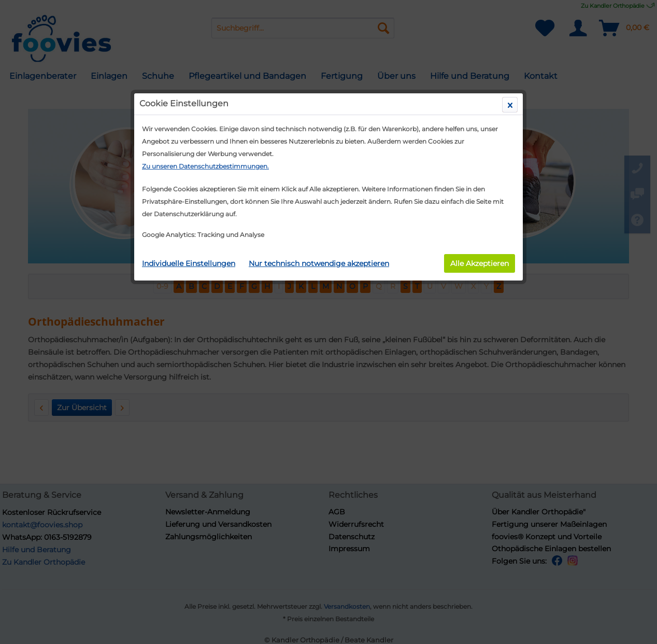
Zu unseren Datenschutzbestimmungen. (205, 166)
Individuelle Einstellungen (189, 263)
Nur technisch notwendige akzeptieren (319, 263)
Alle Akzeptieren (480, 263)
